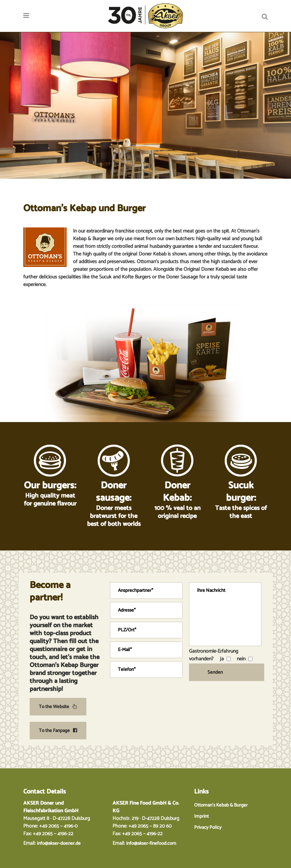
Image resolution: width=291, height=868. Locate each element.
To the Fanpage (58, 731)
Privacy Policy (208, 827)
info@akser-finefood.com (151, 843)
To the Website (58, 707)
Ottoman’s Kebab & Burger (221, 805)
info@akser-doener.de (59, 843)
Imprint (201, 816)
